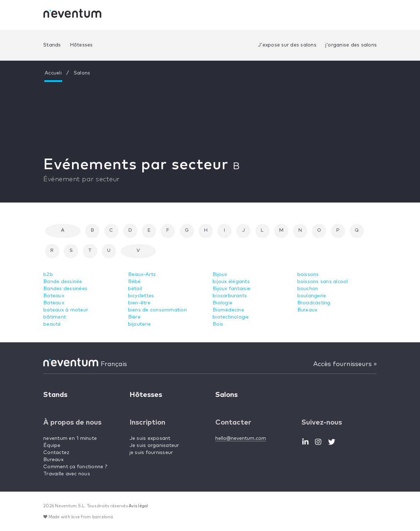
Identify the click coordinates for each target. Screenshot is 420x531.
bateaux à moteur (66, 310)
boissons (308, 275)
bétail (135, 289)
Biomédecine (228, 310)
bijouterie (140, 324)
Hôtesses (81, 45)
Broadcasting (314, 303)
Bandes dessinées (65, 289)
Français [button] (114, 364)
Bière (134, 317)
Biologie (222, 303)
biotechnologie (231, 317)
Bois (218, 324)
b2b (48, 275)
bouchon (308, 289)
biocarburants (230, 296)
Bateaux (54, 296)
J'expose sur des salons (287, 45)
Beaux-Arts (142, 275)
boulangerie (312, 296)
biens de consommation (157, 310)
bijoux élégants (231, 282)
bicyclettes (141, 296)
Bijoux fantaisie (231, 289)
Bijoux (220, 275)
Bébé (134, 282)
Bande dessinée (63, 282)
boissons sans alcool (323, 282)
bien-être (139, 303)
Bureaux (307, 310)
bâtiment (55, 317)
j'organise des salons (351, 45)
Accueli (53, 73)
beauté (52, 324)
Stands (52, 45)
